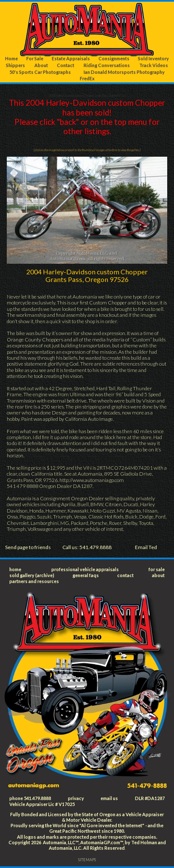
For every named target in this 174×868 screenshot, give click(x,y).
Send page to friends (28, 547)
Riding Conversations (107, 65)
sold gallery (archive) (32, 575)
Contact (66, 65)
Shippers (15, 65)
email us (109, 798)
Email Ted (146, 547)
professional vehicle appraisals (85, 569)
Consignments (114, 58)
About (41, 65)
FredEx (87, 78)
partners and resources (34, 581)
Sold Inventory (153, 58)
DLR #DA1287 (150, 798)
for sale (157, 569)
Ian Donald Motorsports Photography (124, 72)
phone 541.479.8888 (30, 798)
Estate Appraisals (71, 58)
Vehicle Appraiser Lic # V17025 (42, 804)
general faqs (86, 575)
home (15, 569)
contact (125, 575)
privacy (76, 798)
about (158, 575)
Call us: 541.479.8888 (87, 547)
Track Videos (154, 65)
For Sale (35, 58)
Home (11, 58)
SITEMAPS (87, 860)
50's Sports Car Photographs (40, 72)
